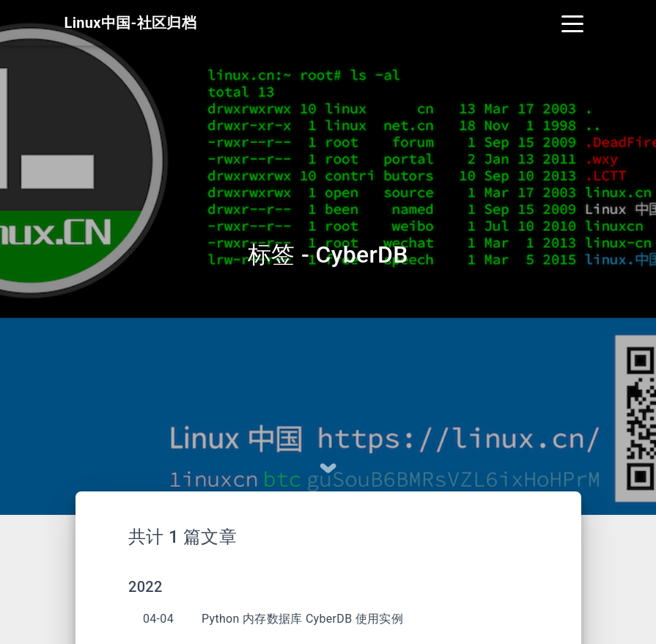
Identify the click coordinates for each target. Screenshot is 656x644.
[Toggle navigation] (572, 23)
